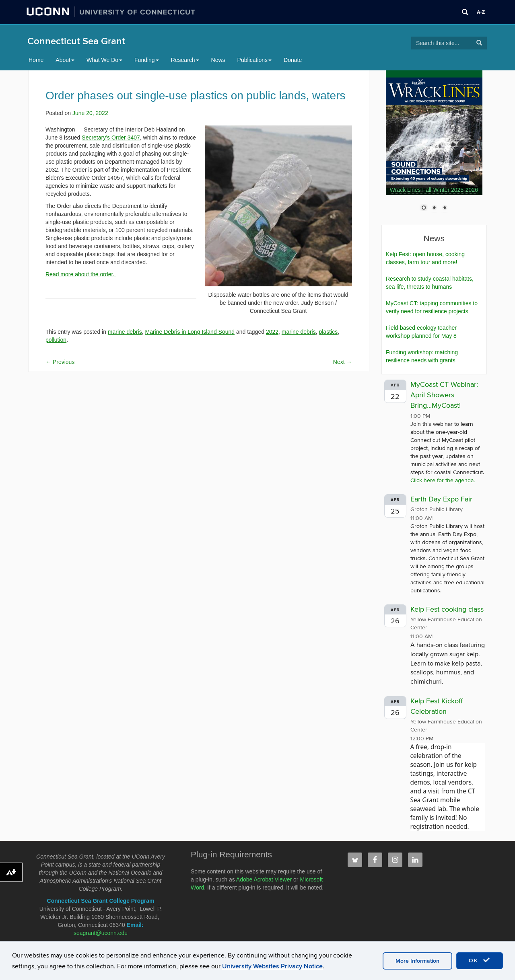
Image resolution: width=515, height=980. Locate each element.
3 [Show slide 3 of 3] (445, 208)
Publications (255, 60)
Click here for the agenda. (443, 480)
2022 (272, 332)
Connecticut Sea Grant (76, 41)
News (218, 60)
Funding (147, 60)
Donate (293, 60)
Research (185, 60)
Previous (60, 362)
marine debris (125, 332)
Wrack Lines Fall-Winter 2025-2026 (434, 190)
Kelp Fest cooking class (447, 609)
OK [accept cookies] (480, 960)
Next (343, 362)
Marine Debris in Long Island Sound (190, 332)
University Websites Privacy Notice (272, 966)
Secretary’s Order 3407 (111, 138)
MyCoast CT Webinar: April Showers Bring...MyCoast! (444, 395)
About (65, 60)
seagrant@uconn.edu (101, 933)
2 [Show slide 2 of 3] (434, 208)
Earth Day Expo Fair (441, 499)
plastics (328, 332)
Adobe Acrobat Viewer (264, 879)
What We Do (104, 60)
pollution (56, 340)
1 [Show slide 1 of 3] (424, 208)
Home (36, 60)
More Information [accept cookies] (417, 961)
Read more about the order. (81, 274)
